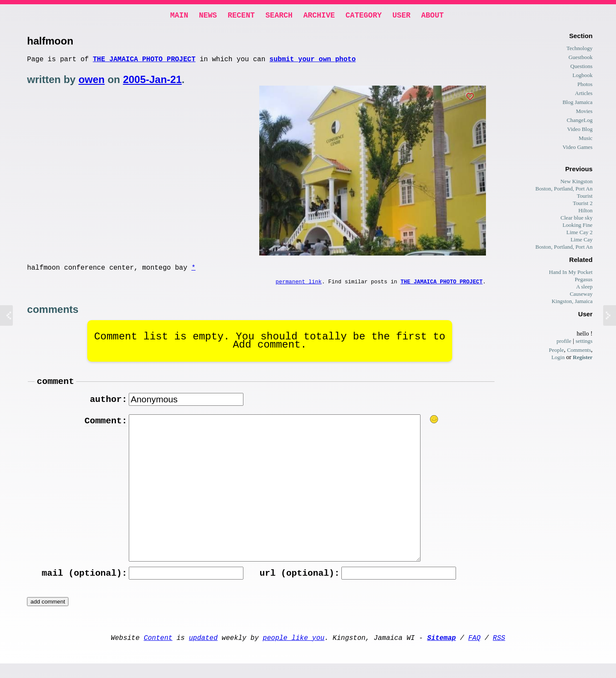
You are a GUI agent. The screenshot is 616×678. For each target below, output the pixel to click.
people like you (293, 650)
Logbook (582, 77)
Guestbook (580, 59)
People (556, 352)
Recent (241, 16)
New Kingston (576, 183)
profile (564, 343)
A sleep (585, 288)
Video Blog (580, 131)
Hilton (585, 212)
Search (279, 16)
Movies (584, 113)
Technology (579, 50)
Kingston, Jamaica (572, 303)
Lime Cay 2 (579, 234)
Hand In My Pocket (571, 274)
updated (203, 650)
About (432, 16)
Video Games (577, 149)
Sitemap (441, 650)
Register (583, 359)
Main (179, 16)
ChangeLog (580, 122)
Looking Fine (577, 227)
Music (586, 140)
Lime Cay (582, 241)
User (401, 16)
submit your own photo (313, 62)
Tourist (585, 198)
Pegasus (583, 281)
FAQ (474, 650)
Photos (585, 86)
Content (158, 650)
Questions (581, 68)
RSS (499, 650)
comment (55, 389)
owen (91, 83)
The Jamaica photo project (144, 62)
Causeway (581, 296)
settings (584, 343)
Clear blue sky (576, 219)
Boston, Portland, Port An (564, 190)
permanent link (299, 288)
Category (364, 16)
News (208, 16)
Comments (579, 352)
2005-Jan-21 (152, 83)
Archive (319, 16)
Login (558, 359)
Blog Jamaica (577, 104)
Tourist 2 (583, 205)
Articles (584, 95)
